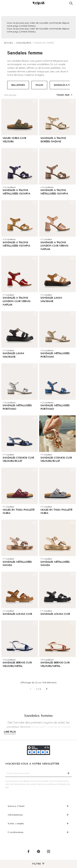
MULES (39, 85)
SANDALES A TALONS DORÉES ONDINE (53, 140)
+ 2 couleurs (9, 187)
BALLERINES (18, 85)
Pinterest (38, 854)
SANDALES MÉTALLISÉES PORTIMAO (55, 355)
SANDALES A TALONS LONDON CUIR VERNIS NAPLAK (54, 246)
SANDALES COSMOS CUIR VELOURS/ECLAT (18, 459)
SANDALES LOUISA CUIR (17, 614)
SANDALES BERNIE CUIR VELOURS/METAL (17, 664)
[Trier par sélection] (65, 95)
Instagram (49, 854)
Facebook (28, 854)
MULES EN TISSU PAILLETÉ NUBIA (19, 512)
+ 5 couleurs (9, 660)
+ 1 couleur (46, 239)
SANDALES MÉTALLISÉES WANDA (17, 564)
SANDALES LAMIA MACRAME (51, 300)
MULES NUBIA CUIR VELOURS (14, 140)
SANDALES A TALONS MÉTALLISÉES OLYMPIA (16, 192)
